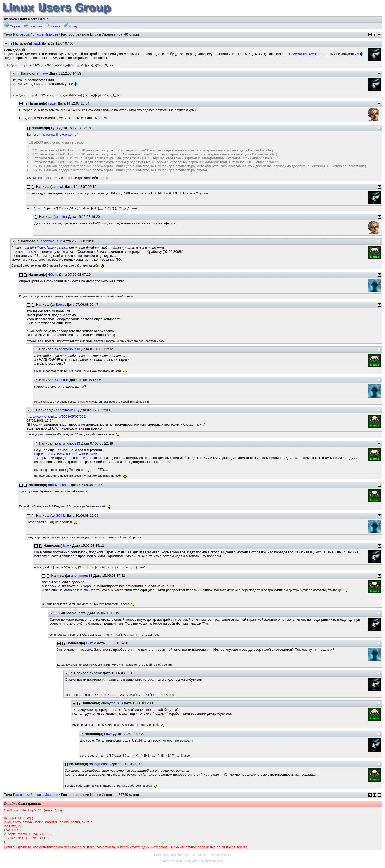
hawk (37, 43)
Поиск (53, 26)
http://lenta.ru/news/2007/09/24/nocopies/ (66, 454)
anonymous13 (51, 241)
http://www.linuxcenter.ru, (306, 54)
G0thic (53, 275)
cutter (52, 103)
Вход (70, 26)
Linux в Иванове (45, 34)
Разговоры (22, 34)
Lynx (55, 128)
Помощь (33, 26)
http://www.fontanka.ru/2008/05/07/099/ (57, 416)
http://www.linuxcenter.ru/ (59, 134)
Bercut (61, 305)
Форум (12, 26)
